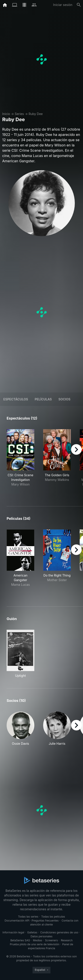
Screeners (52, 940)
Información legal (13, 932)
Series (19, 114)
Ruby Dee (36, 114)
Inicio (6, 114)
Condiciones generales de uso (59, 932)
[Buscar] (79, 5)
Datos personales (41, 936)
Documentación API (17, 921)
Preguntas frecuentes (45, 921)
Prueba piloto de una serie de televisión (35, 944)
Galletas (32, 932)
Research (67, 940)
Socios (64, 399)
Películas (43, 399)
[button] (20, 731)
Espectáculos (16, 399)
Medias (38, 940)
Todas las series (28, 917)
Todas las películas (53, 917)
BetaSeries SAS (20, 940)
